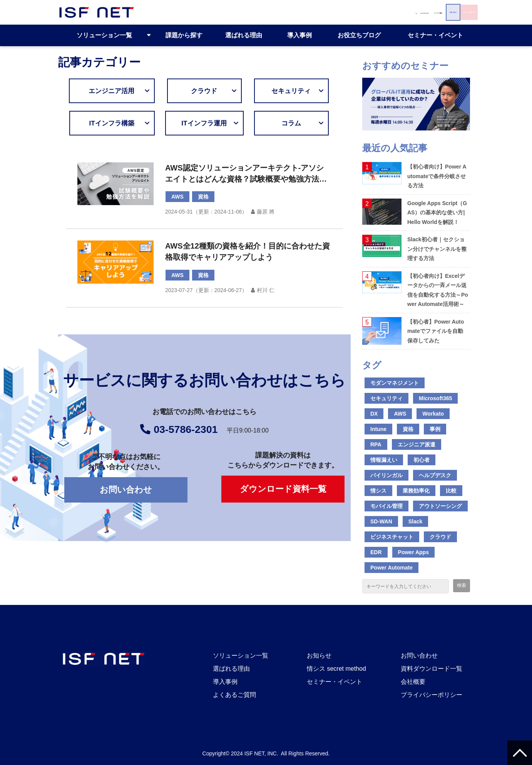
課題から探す (184, 35)
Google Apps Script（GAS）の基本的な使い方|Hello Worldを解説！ (437, 213)
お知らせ (319, 656)
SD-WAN (381, 521)
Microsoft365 (435, 398)
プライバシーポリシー (432, 695)
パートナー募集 (279, 12)
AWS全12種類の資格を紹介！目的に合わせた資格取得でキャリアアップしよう (248, 251)
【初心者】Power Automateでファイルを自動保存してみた (436, 331)
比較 (451, 491)
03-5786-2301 (220, 12)
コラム (299, 123)
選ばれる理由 (244, 35)
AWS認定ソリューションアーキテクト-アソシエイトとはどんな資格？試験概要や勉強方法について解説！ (246, 174)
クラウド (212, 91)
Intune (378, 429)
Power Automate (391, 568)
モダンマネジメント (395, 383)
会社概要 (413, 682)
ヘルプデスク (435, 475)
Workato (433, 414)
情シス (378, 491)
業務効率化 (416, 491)
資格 (203, 197)
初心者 (422, 460)
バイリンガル (386, 475)
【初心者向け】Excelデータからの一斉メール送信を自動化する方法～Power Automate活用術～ (438, 290)
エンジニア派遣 (417, 444)
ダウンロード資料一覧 (435, 12)
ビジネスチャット (392, 537)
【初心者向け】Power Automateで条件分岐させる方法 (437, 176)
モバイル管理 (386, 506)
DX (374, 414)
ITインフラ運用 (207, 123)
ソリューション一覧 (104, 35)
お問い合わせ (353, 12)
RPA (376, 444)
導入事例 (299, 35)
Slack (416, 521)
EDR (376, 552)
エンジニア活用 (122, 91)
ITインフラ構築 (122, 123)
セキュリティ (294, 91)
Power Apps (413, 552)
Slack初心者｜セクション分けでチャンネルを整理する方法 (437, 249)
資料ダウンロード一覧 (432, 669)
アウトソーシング (440, 506)
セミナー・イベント (435, 35)
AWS (177, 197)
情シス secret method (336, 669)
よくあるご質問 (234, 695)
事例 (435, 429)
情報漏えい (384, 460)
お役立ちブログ (359, 35)
